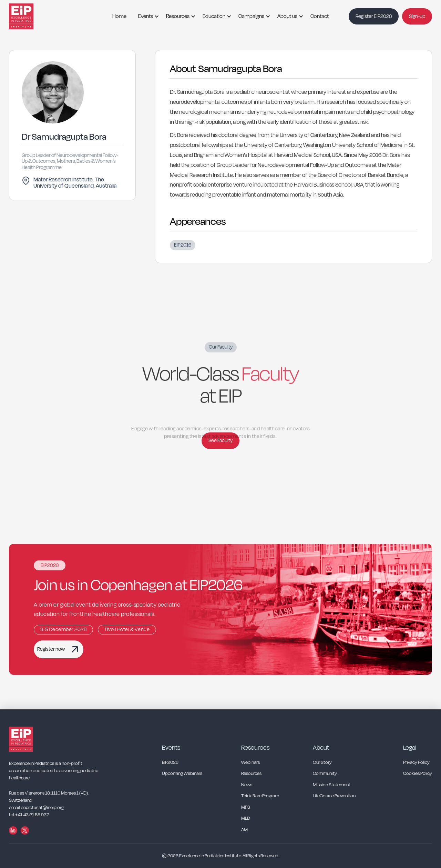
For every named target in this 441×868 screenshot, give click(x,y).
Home (119, 16)
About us (287, 16)
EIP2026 (170, 763)
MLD (246, 819)
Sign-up (417, 16)
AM (244, 830)
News (247, 785)
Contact (320, 16)
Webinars (250, 763)
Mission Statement (332, 785)
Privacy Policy (416, 763)
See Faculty (220, 441)
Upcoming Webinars (182, 774)
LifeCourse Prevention (334, 796)
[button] (146, 16)
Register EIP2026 (374, 16)
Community (325, 774)
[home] (30, 16)
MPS (246, 807)
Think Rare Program (260, 796)
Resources (178, 16)
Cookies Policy (418, 774)
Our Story (322, 763)
